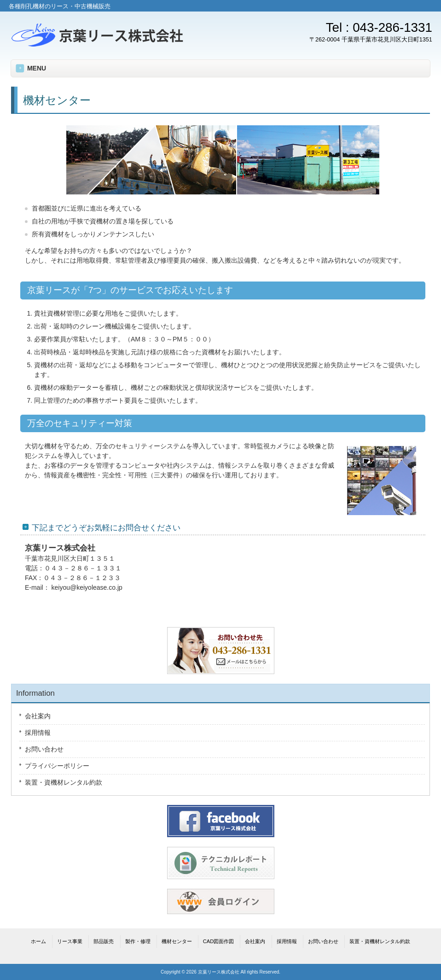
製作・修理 (138, 941)
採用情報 (38, 733)
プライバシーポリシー (57, 766)
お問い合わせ (44, 749)
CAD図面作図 (219, 941)
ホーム (38, 941)
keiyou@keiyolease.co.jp (87, 587)
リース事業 (70, 941)
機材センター (177, 941)
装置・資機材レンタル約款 (64, 782)
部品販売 (104, 941)
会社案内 (38, 716)
